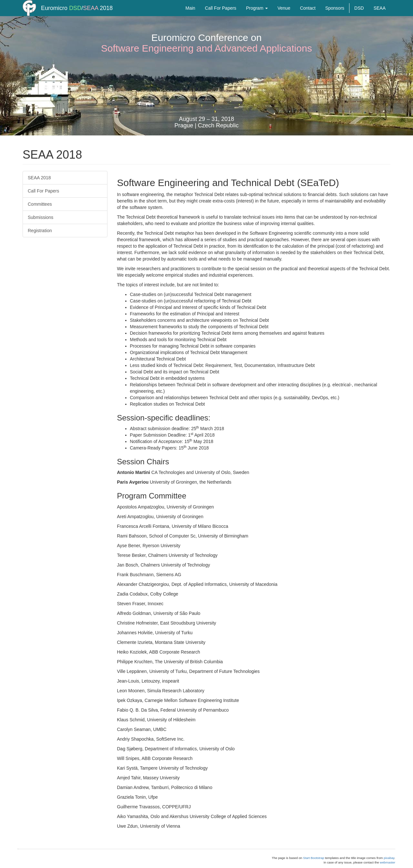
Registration (40, 231)
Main (190, 15)
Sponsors (335, 15)
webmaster (388, 862)
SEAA (91, 15)
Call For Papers (221, 15)
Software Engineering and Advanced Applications (206, 48)
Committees (40, 204)
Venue (284, 15)
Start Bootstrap (313, 858)
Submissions (40, 217)
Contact (308, 15)
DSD (75, 15)
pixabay (389, 858)
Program (257, 15)
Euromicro (54, 15)
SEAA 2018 (39, 178)
